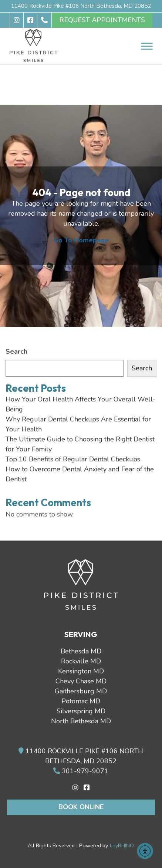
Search (16, 351)
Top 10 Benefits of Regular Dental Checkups (73, 459)
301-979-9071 (81, 771)
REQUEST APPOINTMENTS (102, 20)
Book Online (81, 807)
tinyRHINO (122, 845)
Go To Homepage (81, 240)
